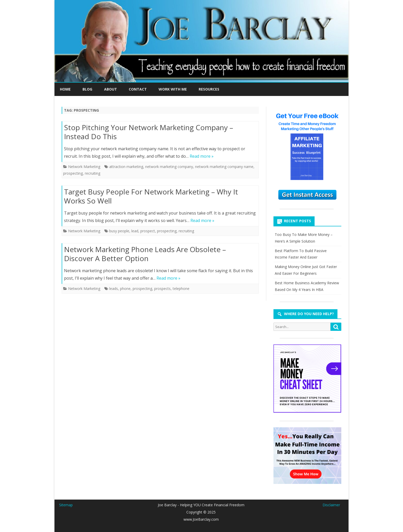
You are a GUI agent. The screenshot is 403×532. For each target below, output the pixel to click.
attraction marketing (126, 167)
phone (125, 289)
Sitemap (66, 505)
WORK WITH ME (173, 89)
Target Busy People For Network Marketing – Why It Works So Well (151, 196)
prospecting (73, 173)
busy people (119, 231)
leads (114, 289)
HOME (65, 89)
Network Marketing (84, 167)
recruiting (93, 173)
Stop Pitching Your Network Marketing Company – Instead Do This (149, 132)
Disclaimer (331, 505)
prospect (148, 231)
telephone (181, 289)
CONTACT (138, 89)
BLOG (87, 89)
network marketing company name (224, 167)
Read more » (202, 156)
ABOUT (111, 89)
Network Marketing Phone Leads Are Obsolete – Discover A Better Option (145, 254)
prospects (162, 289)
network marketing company (169, 167)
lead (135, 231)
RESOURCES (209, 89)
